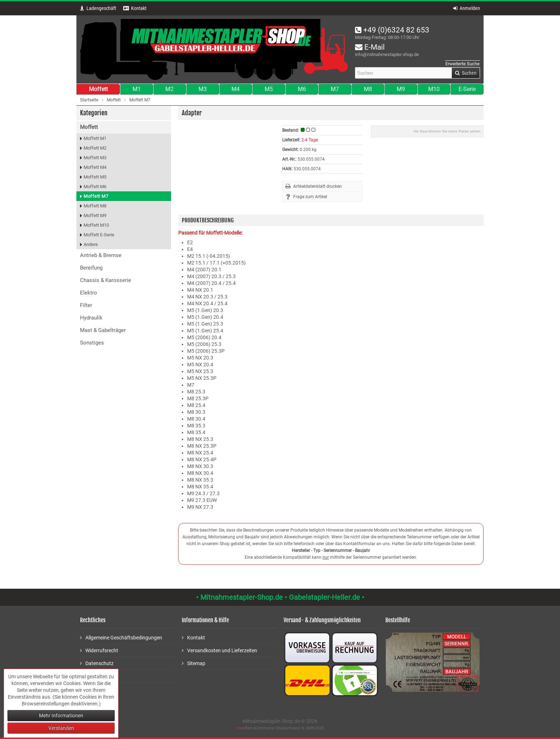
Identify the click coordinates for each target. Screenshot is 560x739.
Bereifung (91, 268)
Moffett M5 (95, 177)
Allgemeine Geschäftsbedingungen (121, 637)
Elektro (89, 293)
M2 (169, 89)
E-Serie (467, 89)
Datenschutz (97, 663)
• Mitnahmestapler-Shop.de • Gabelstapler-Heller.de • (280, 597)
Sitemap (194, 663)
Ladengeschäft (98, 8)
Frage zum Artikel (310, 197)
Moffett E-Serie (99, 235)
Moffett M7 (96, 196)
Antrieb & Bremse (101, 255)
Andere (91, 244)
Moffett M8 (95, 206)
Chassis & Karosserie (106, 280)
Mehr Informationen (61, 715)
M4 (236, 89)
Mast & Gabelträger (103, 330)
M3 (203, 89)
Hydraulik (91, 318)
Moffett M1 (95, 138)
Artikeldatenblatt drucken (317, 186)
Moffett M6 (95, 187)
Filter (86, 305)
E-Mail (370, 47)
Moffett (98, 89)
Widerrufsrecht (99, 650)
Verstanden (61, 728)
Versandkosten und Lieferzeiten (219, 650)
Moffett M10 (96, 225)
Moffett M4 (95, 167)
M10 (434, 89)
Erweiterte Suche (462, 64)
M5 (269, 89)
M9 (401, 89)
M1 (137, 89)
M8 (368, 89)
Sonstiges (92, 343)
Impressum (95, 676)
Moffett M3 (95, 158)
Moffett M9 (95, 215)
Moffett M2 (95, 148)
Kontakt (193, 637)
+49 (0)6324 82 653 (392, 30)
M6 (302, 89)
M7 (335, 89)
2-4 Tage (310, 140)
